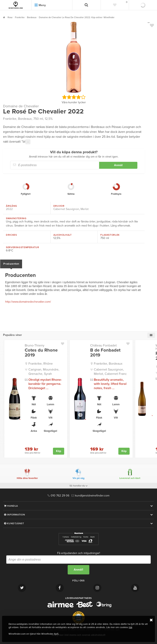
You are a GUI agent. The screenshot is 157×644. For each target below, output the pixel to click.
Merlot (85, 209)
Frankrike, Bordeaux (108, 364)
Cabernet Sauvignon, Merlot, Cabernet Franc (110, 372)
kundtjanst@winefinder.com (90, 496)
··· (28, 142)
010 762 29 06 (58, 496)
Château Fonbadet (103, 345)
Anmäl (118, 165)
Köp (59, 451)
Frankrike (10, 119)
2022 (9, 209)
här (130, 627)
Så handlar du (79, 486)
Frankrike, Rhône (41, 364)
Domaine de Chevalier (21, 106)
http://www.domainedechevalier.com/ (28, 302)
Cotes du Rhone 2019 (41, 353)
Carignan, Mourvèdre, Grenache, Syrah (44, 372)
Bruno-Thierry (35, 345)
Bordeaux (25, 119)
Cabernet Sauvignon (66, 209)
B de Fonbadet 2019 (105, 353)
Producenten (11, 264)
